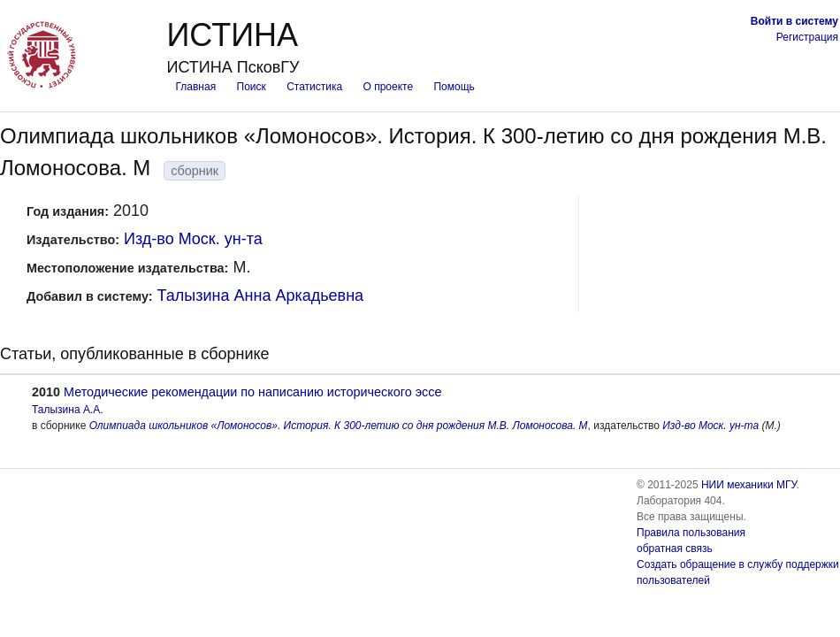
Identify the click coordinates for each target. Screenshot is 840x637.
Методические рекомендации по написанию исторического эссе (252, 392)
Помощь (454, 87)
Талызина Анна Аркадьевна (261, 295)
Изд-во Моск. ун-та (193, 239)
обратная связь (675, 549)
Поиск (252, 87)
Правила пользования (691, 533)
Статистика (314, 87)
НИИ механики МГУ (749, 485)
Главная (195, 87)
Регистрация (807, 37)
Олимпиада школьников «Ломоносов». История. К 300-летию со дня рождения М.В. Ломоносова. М (339, 426)
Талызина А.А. (68, 410)
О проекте (389, 87)
